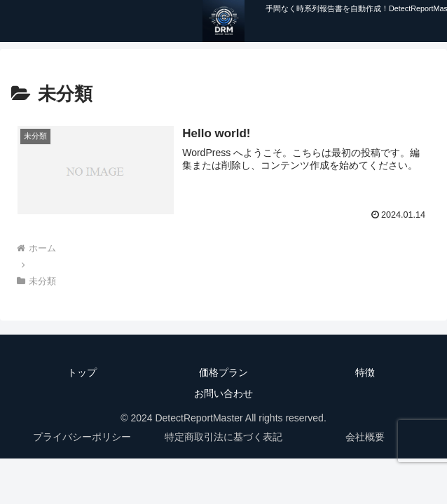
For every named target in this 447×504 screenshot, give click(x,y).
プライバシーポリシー (82, 437)
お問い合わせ (224, 393)
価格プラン (224, 372)
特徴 (365, 372)
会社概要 (365, 437)
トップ (82, 372)
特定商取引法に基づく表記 (224, 437)
